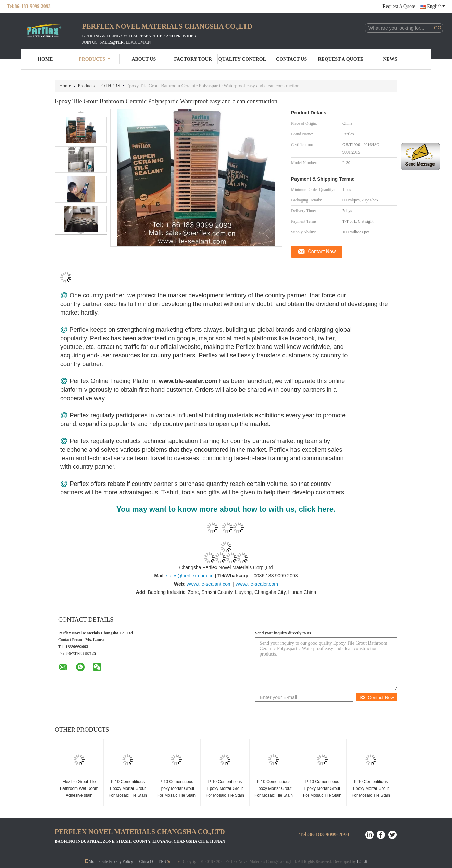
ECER (362, 861)
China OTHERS (152, 861)
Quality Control (242, 59)
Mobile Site (96, 861)
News (390, 59)
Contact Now (322, 252)
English (436, 6)
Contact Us (291, 59)
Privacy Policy (121, 861)
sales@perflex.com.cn (190, 576)
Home (45, 59)
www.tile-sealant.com (209, 584)
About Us (144, 59)
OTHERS (111, 86)
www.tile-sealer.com (257, 584)
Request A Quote (399, 6)
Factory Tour (193, 59)
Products (95, 59)
